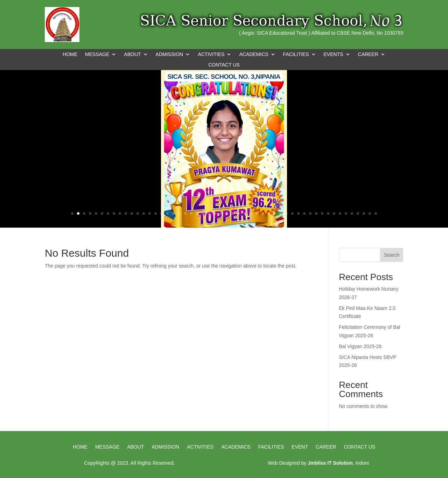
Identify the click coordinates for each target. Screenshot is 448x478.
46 (340, 213)
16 (162, 213)
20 (185, 213)
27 (227, 213)
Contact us (359, 447)
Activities (200, 447)
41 (310, 213)
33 (263, 213)
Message (107, 447)
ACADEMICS (254, 54)
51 (370, 213)
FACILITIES (296, 54)
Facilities (271, 447)
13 (144, 213)
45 (334, 213)
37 (286, 213)
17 (167, 213)
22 (197, 213)
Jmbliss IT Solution (330, 463)
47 (346, 213)
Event (300, 447)
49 (358, 213)
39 (298, 213)
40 (304, 213)
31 (251, 213)
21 (191, 213)
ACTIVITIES (211, 54)
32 (257, 213)
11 (132, 213)
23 (203, 213)
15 (156, 213)
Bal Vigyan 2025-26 (360, 346)
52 (376, 213)
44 (328, 213)
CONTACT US (224, 65)
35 (275, 213)
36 (281, 213)
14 (150, 213)
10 (126, 213)
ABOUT (132, 54)
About (135, 447)
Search (392, 255)
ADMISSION (170, 54)
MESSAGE (97, 54)
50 (364, 213)
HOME (80, 447)
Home (70, 54)
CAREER (368, 54)
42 (316, 213)
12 (138, 213)
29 (239, 213)
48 (352, 213)
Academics (236, 447)
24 (209, 213)
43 (322, 213)
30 (245, 213)
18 (173, 213)
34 (269, 213)
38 (292, 213)
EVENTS (334, 54)
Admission (165, 447)
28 (233, 213)
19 (179, 213)
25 (215, 213)
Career (326, 447)
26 (221, 213)
